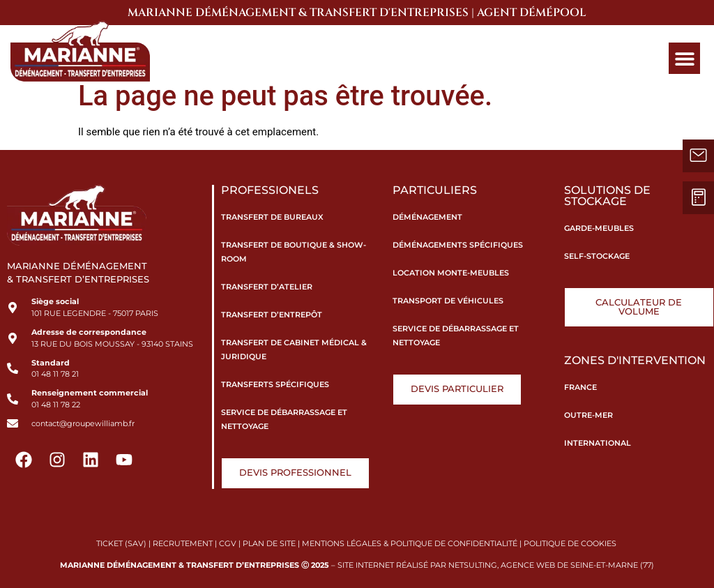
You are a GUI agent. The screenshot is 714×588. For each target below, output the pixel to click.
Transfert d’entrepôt (272, 315)
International (598, 443)
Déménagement (427, 217)
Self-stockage (597, 256)
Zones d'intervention (635, 360)
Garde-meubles (599, 228)
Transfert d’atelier (267, 287)
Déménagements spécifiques (458, 245)
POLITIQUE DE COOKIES (571, 543)
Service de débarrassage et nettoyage (284, 419)
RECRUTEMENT (183, 543)
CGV (228, 543)
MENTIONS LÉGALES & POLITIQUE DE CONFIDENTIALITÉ (410, 543)
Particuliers (435, 190)
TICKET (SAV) (121, 543)
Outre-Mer (588, 415)
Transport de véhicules (448, 301)
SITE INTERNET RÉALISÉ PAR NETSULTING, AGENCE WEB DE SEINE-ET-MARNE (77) (496, 565)
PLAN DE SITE (269, 543)
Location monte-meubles (451, 273)
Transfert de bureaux (272, 217)
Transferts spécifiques (275, 384)
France (580, 387)
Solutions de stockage (607, 196)
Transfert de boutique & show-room (294, 252)
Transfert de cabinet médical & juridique (294, 349)
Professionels (270, 190)
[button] (684, 58)
